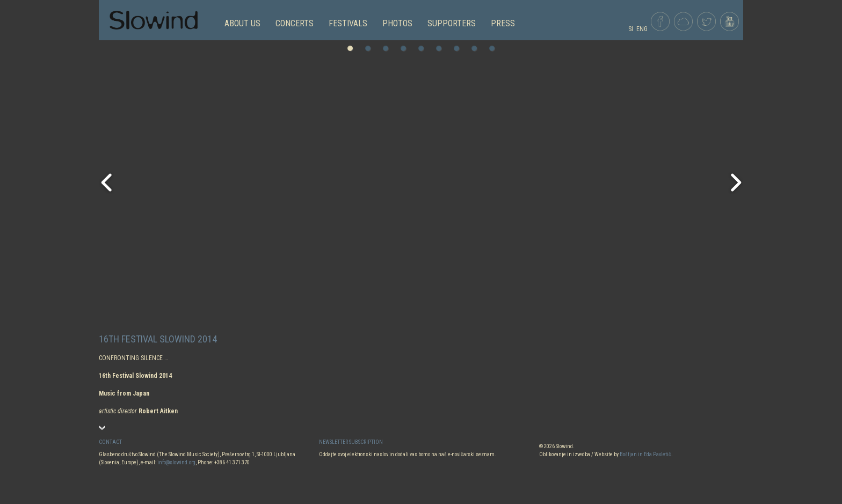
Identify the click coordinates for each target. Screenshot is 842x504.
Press (503, 23)
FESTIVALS (348, 23)
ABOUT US (242, 23)
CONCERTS (295, 23)
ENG (642, 29)
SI (631, 29)
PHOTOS (397, 23)
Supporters (452, 23)
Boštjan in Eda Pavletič (645, 454)
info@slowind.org (176, 462)
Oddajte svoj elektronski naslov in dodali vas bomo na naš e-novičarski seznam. (408, 454)
